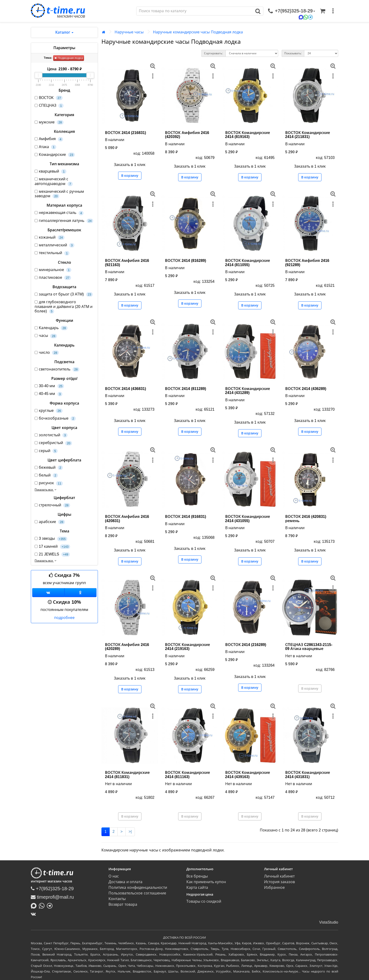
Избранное (274, 888)
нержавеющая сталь (59, 213)
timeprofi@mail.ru (52, 897)
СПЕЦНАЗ (49, 106)
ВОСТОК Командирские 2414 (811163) (187, 775)
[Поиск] (195, 11)
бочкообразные (55, 419)
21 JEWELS (52, 554)
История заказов (279, 882)
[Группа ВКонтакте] (48, 593)
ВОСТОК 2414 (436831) (126, 389)
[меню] (333, 11)
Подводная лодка (69, 58)
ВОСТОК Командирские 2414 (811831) (127, 775)
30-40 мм (49, 386)
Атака (45, 147)
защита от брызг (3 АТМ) (64, 294)
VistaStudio (329, 922)
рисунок (49, 483)
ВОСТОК (49, 98)
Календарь (51, 328)
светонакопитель (57, 369)
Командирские (55, 155)
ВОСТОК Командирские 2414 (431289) (248, 391)
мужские (49, 122)
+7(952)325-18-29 (52, 889)
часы (46, 336)
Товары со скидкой (204, 901)
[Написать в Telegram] (51, 905)
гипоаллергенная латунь (64, 221)
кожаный (50, 238)
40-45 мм (48, 394)
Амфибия (49, 139)
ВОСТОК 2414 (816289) (186, 261)
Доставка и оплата (125, 882)
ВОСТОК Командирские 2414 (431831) (308, 775)
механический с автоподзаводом (54, 181)
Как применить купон (206, 882)
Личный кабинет (279, 876)
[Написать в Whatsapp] (43, 905)
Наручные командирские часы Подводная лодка (198, 32)
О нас (114, 876)
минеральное (53, 270)
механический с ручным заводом (59, 194)
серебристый (53, 443)
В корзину (130, 176)
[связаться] (292, 11)
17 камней (52, 547)
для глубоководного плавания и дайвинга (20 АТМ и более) (64, 307)
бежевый (49, 468)
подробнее (64, 618)
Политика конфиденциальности (138, 888)
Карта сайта (197, 888)
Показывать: (293, 53)
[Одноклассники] (81, 593)
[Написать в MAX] (35, 905)
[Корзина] (323, 11)
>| (130, 832)
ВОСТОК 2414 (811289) (186, 389)
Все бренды (197, 876)
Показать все (46, 490)
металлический (54, 245)
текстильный (52, 253)
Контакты (117, 899)
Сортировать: (213, 53)
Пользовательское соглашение (137, 893)
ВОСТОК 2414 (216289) (246, 645)
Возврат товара (123, 904)
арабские (50, 522)
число (47, 353)
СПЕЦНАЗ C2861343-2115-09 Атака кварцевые (309, 647)
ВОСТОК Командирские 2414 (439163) (248, 775)
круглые (49, 411)
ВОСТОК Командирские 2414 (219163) (187, 647)
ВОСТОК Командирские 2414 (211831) (308, 135)
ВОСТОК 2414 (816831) (186, 517)
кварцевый (50, 171)
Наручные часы (129, 32)
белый (46, 475)
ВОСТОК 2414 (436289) (306, 389)
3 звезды (51, 539)
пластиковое (53, 278)
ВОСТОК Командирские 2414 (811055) (248, 263)
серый (46, 451)
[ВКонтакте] (34, 914)
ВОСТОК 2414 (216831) (126, 133)
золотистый (51, 435)
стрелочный (52, 505)
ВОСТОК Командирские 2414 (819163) (248, 135)
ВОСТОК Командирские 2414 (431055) (248, 519)
